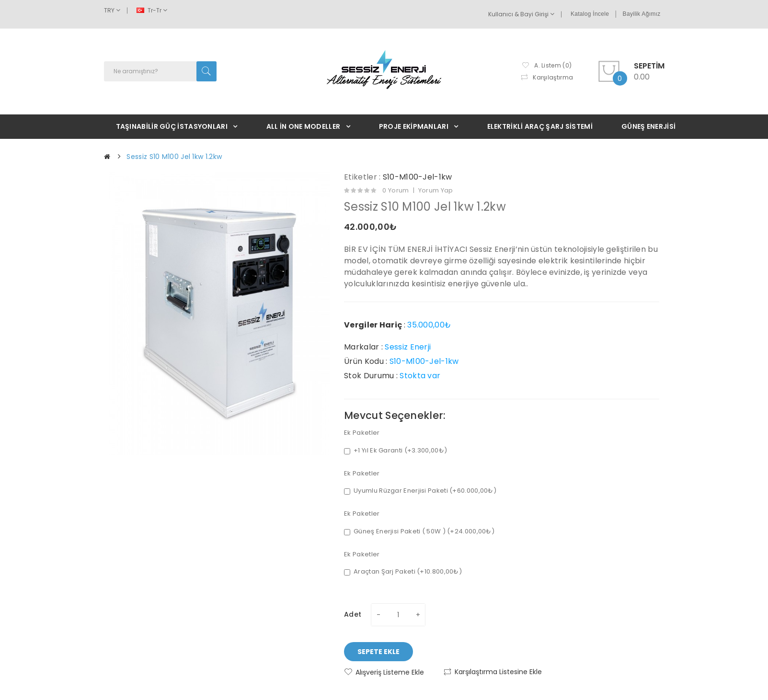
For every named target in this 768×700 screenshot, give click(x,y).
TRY (112, 10)
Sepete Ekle (378, 652)
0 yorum (395, 191)
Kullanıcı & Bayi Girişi (521, 14)
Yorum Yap (436, 191)
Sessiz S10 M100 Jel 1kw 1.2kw (174, 157)
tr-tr (152, 10)
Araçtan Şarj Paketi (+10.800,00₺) (403, 572)
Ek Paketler (362, 433)
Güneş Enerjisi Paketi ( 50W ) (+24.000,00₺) (419, 531)
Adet (353, 614)
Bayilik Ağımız (642, 14)
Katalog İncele (590, 14)
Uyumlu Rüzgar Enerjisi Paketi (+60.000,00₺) (420, 491)
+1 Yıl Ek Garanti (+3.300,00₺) (395, 451)
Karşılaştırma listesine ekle (498, 672)
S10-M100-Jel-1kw (418, 177)
